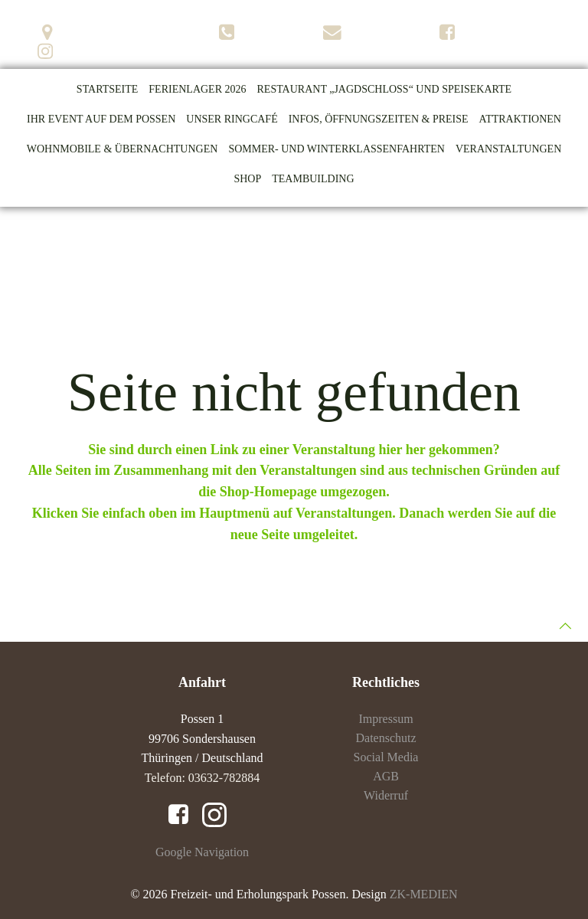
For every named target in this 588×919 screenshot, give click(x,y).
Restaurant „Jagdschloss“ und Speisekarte (385, 89)
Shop (247, 179)
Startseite (107, 89)
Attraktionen (520, 119)
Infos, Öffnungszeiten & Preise (379, 119)
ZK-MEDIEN (424, 893)
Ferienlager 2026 (197, 89)
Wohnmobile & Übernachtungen (122, 149)
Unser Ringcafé (232, 119)
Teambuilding (313, 179)
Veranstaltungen (508, 149)
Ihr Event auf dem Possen (101, 119)
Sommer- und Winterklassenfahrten (336, 149)
